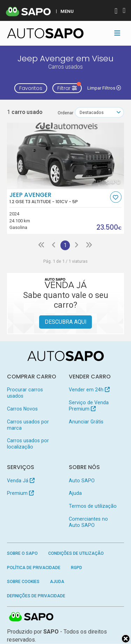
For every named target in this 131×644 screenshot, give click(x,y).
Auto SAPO (82, 481)
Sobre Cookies (23, 582)
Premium (20, 493)
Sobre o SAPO (22, 553)
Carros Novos (22, 409)
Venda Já (21, 481)
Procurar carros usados (25, 393)
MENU (67, 11)
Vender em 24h (89, 390)
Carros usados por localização (28, 444)
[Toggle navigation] (117, 33)
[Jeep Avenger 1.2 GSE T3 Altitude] (66, 156)
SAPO (31, 617)
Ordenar (65, 113)
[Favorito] (116, 197)
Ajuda (75, 493)
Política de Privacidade (34, 568)
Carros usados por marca (28, 425)
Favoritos (31, 88)
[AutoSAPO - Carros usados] (45, 33)
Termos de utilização (93, 506)
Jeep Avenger (59, 198)
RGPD (77, 568)
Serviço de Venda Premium (89, 406)
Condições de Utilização (76, 553)
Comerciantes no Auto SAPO (88, 522)
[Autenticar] (116, 12)
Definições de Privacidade (36, 596)
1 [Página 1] (65, 245)
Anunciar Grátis (86, 422)
